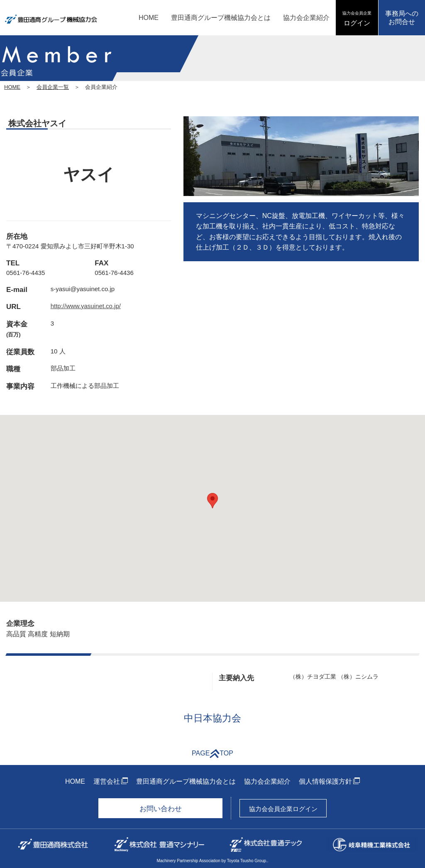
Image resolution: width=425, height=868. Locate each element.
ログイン (357, 19)
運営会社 (107, 781)
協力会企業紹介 (306, 18)
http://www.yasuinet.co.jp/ (86, 306)
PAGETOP (212, 754)
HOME (149, 18)
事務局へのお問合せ (402, 17)
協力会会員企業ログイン (283, 809)
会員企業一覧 (53, 87)
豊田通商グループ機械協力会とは (221, 18)
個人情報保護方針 (325, 781)
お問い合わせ (161, 809)
